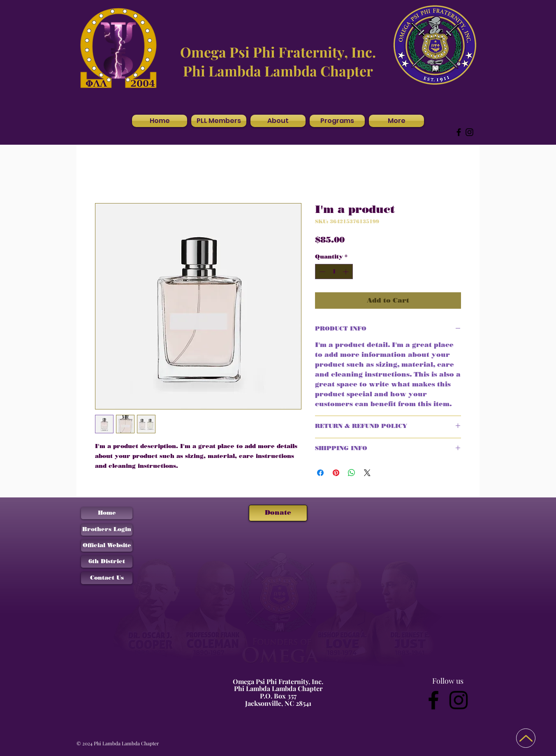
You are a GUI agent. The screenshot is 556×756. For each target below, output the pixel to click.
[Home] (107, 513)
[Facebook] (459, 132)
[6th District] (107, 562)
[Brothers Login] (107, 530)
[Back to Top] (526, 738)
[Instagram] (469, 132)
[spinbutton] (334, 272)
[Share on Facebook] (320, 473)
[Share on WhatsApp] (352, 473)
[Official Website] (107, 546)
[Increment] (346, 272)
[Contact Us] (107, 578)
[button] (278, 121)
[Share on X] (367, 473)
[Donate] (278, 513)
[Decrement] (321, 272)
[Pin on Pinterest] (336, 473)
